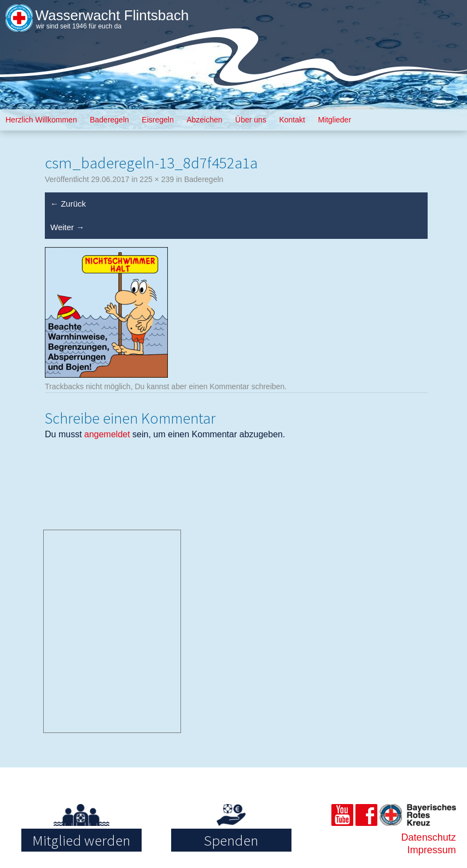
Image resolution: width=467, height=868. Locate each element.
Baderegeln (109, 120)
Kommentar (229, 386)
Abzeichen (204, 120)
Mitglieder (334, 120)
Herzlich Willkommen (41, 120)
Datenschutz (429, 837)
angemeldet (107, 434)
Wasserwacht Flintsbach (112, 15)
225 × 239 (157, 179)
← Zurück (68, 204)
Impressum (432, 850)
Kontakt (292, 120)
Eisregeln (157, 120)
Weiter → (67, 227)
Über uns (251, 120)
